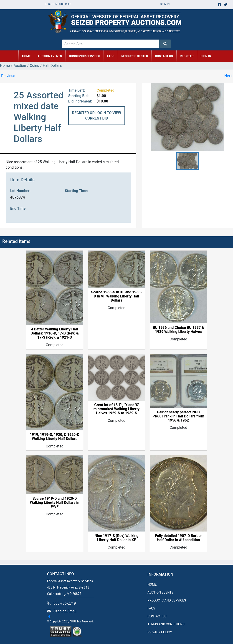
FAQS (151, 608)
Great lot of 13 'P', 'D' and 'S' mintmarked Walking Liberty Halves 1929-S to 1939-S (116, 409)
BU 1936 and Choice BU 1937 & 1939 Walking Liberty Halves (178, 330)
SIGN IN (206, 56)
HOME (26, 56)
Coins (34, 66)
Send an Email (65, 611)
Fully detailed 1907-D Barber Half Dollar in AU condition (178, 538)
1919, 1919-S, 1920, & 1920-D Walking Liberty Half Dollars (55, 437)
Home (5, 66)
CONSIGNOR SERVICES (85, 56)
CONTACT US (164, 56)
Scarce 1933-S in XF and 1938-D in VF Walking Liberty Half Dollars (116, 296)
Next (228, 76)
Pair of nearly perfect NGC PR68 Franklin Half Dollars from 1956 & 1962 (178, 416)
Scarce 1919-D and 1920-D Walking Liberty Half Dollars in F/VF (54, 503)
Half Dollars (52, 66)
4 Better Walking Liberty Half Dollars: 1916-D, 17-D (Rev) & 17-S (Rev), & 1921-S (54, 333)
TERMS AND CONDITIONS (166, 624)
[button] (187, 161)
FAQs (111, 56)
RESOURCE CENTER (135, 56)
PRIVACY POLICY (160, 632)
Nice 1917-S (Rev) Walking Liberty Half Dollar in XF (117, 538)
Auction (20, 66)
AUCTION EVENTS (50, 56)
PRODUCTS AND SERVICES (167, 600)
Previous (8, 76)
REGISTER (187, 56)
